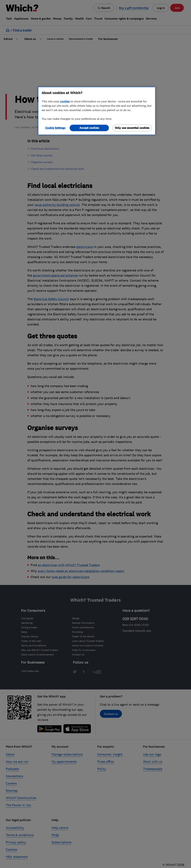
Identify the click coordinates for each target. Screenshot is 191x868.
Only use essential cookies (132, 128)
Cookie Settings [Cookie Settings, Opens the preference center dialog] (55, 128)
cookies (65, 101)
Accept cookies (89, 128)
